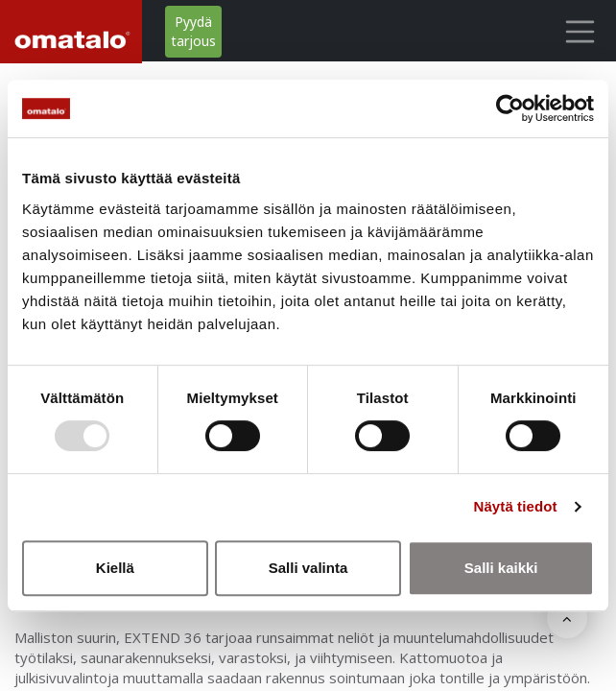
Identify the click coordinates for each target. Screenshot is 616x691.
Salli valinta (308, 568)
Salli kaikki (501, 568)
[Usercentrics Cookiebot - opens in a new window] (510, 108)
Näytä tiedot (516, 506)
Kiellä (115, 568)
